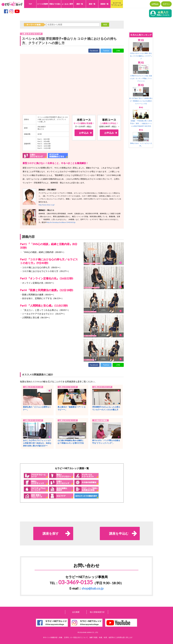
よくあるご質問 (67, 4)
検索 (105, 25)
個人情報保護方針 (97, 612)
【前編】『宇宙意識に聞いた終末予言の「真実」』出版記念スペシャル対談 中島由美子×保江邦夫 (141, 123)
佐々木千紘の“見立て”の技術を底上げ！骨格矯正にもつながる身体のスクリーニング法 (141, 101)
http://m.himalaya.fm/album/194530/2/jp (61, 222)
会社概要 (76, 612)
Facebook (94, 51)
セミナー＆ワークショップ (117, 4)
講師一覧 (80, 4)
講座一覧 (92, 4)
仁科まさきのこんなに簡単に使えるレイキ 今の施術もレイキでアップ (141, 56)
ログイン (166, 4)
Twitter (106, 51)
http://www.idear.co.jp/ (47, 205)
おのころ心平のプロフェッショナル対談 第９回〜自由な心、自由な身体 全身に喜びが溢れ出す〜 (37, 443)
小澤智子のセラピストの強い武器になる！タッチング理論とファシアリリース (141, 78)
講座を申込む (119, 533)
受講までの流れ (55, 4)
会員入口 (163, 14)
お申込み (155, 4)
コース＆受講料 (43, 4)
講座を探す (51, 533)
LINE (118, 51)
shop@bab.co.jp (93, 588)
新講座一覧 (104, 4)
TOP (30, 4)
